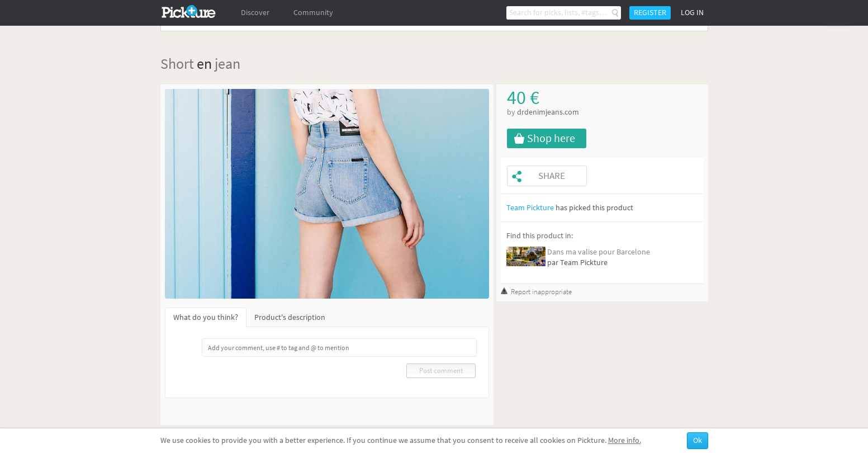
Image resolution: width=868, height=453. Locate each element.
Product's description (290, 317)
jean (227, 63)
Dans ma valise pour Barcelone (599, 252)
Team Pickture (530, 208)
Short (177, 63)
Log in (692, 13)
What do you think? (206, 317)
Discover (255, 13)
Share (552, 176)
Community (313, 13)
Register (650, 13)
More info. (625, 440)
